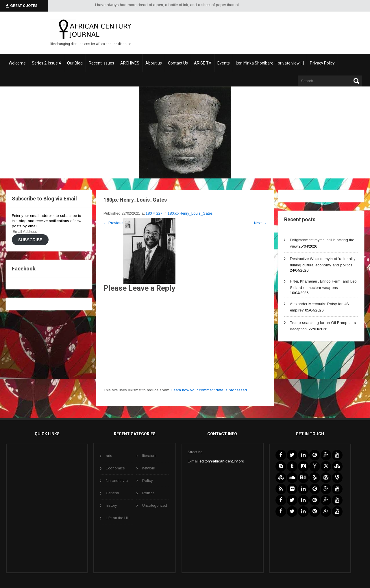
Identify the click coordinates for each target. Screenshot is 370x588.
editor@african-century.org (222, 461)
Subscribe (30, 240)
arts (109, 456)
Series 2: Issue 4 (46, 63)
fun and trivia (117, 481)
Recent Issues (101, 63)
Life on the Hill (118, 518)
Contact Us (178, 63)
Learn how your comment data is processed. (210, 390)
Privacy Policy (322, 63)
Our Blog (75, 63)
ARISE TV (203, 63)
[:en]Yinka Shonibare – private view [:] (270, 63)
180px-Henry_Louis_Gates (190, 213)
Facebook (24, 269)
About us (154, 63)
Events (224, 63)
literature (149, 456)
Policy (148, 481)
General (112, 493)
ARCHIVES (130, 63)
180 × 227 (154, 213)
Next (260, 223)
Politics (148, 493)
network (149, 468)
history (111, 505)
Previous (113, 223)
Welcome (17, 63)
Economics (115, 468)
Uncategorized (155, 505)
